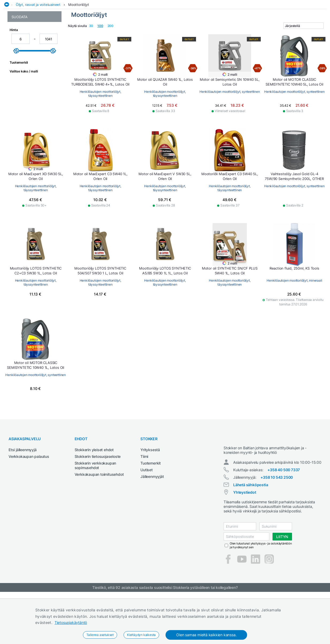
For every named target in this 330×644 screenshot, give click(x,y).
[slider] (16, 143)
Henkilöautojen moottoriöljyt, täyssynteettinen (25, 88)
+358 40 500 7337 (284, 514)
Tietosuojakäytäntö (71, 622)
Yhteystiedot (245, 536)
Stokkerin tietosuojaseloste (98, 495)
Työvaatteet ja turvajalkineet (300, 33)
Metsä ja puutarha (186, 33)
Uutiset (147, 509)
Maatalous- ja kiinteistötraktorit (134, 33)
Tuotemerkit (151, 502)
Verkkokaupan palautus (29, 495)
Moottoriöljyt (78, 44)
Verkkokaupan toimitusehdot (99, 513)
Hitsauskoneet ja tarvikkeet (74, 33)
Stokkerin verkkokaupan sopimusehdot (95, 504)
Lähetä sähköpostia (251, 529)
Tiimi (144, 495)
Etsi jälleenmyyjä (23, 489)
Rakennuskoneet (222, 33)
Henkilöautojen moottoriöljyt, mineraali (30, 65)
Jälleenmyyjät (152, 515)
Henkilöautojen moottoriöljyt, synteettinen (33, 75)
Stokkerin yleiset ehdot (94, 489)
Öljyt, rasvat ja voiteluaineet (38, 44)
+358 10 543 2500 (277, 521)
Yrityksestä (150, 489)
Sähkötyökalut (255, 33)
